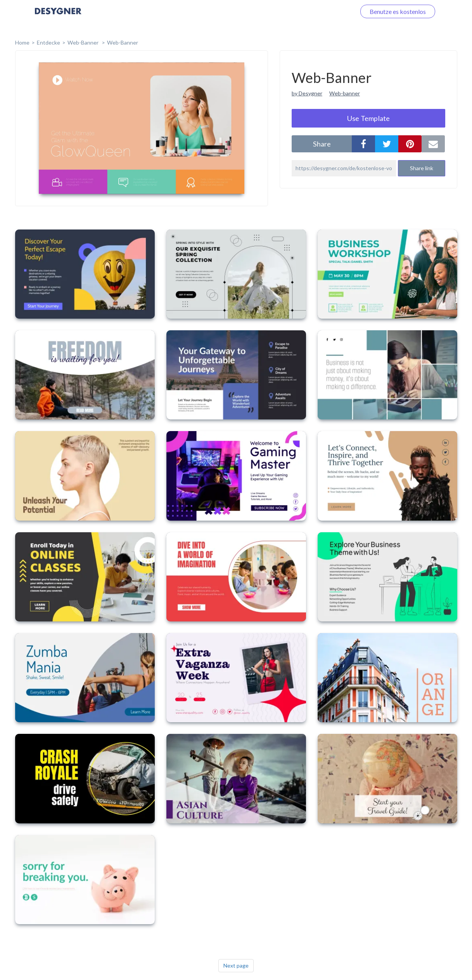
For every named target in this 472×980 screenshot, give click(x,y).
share (322, 144)
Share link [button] (422, 168)
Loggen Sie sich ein (322, 11)
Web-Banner (84, 42)
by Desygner (307, 93)
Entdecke (48, 42)
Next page (236, 965)
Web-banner (345, 93)
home (22, 42)
